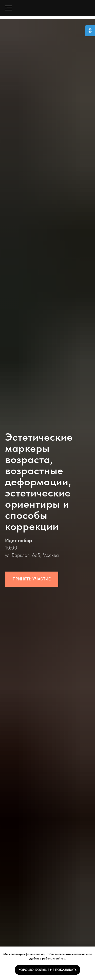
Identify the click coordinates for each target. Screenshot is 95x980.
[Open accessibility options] (90, 31)
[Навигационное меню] (9, 8)
